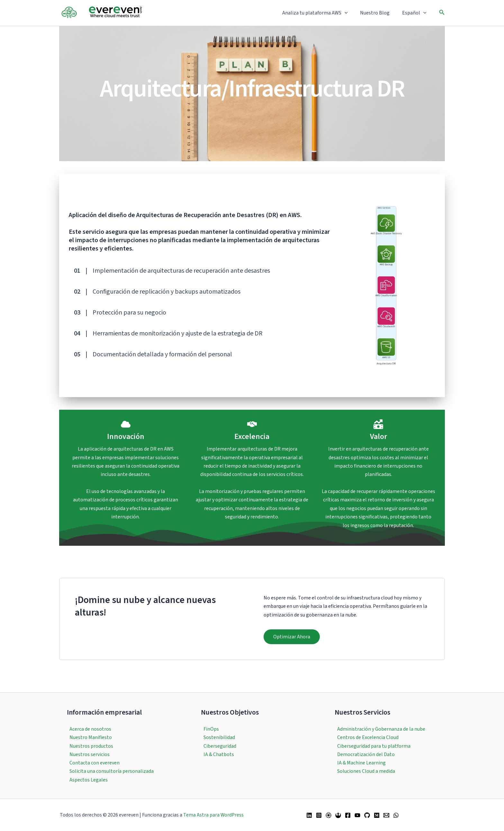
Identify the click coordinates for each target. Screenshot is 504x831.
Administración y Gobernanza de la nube (381, 729)
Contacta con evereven (94, 763)
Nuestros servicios (90, 754)
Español (415, 13)
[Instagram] (319, 815)
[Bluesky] (338, 815)
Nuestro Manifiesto (91, 737)
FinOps (211, 729)
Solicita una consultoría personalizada (112, 771)
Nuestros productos (91, 746)
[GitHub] (367, 815)
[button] (350, 13)
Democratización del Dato (366, 754)
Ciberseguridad (220, 746)
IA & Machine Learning (361, 763)
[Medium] (377, 815)
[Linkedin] (309, 815)
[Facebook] (348, 815)
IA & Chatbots (219, 754)
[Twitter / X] (328, 815)
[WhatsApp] (396, 815)
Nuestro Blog (378, 13)
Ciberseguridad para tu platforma (374, 746)
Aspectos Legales (89, 780)
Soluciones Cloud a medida (366, 771)
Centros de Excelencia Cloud (368, 737)
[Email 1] (386, 815)
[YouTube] (357, 815)
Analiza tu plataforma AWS (320, 13)
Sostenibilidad (219, 737)
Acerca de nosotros (90, 729)
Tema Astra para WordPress (213, 815)
